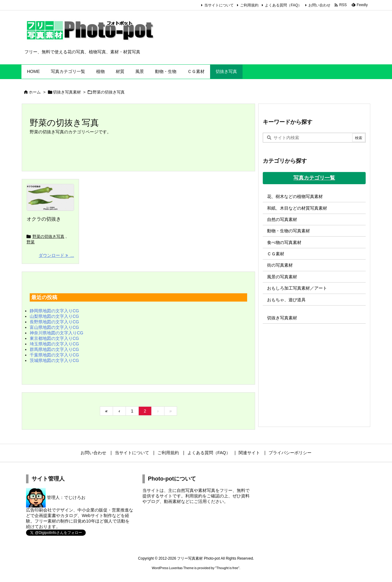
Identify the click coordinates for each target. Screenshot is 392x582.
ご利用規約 (249, 5)
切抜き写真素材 (67, 92)
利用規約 (194, 496)
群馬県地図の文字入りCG (54, 349)
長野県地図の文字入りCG (54, 322)
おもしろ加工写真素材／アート (297, 288)
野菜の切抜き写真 (48, 236)
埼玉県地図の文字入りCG (54, 344)
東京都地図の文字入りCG (54, 338)
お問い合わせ (319, 5)
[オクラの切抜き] (50, 197)
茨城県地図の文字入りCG (54, 360)
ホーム (35, 92)
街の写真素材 (280, 265)
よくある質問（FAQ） (283, 5)
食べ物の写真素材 (284, 242)
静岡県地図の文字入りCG (54, 311)
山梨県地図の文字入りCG (54, 316)
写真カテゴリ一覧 (314, 178)
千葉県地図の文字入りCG (54, 355)
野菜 (31, 242)
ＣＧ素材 (276, 254)
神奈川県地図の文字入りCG (57, 333)
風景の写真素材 (282, 277)
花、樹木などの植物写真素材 (295, 196)
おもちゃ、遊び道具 (286, 300)
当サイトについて (219, 5)
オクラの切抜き (44, 219)
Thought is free (227, 568)
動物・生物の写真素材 (288, 231)
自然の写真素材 (282, 219)
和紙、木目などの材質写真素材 (297, 208)
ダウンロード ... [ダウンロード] (56, 255)
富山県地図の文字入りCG (54, 327)
